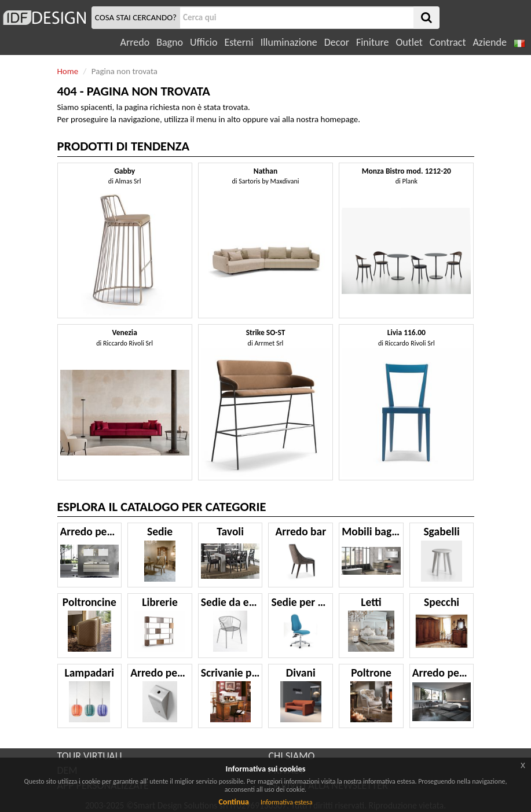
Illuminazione (289, 42)
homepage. (341, 119)
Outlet (409, 42)
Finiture (372, 42)
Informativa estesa (287, 802)
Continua (233, 802)
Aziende (489, 42)
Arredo (135, 42)
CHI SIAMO (292, 756)
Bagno (170, 42)
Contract (448, 42)
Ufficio (204, 42)
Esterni (239, 42)
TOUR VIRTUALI (90, 756)
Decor (337, 42)
